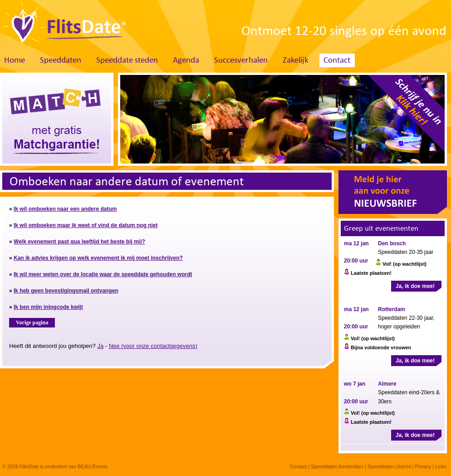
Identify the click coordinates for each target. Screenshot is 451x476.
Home (15, 61)
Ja (100, 346)
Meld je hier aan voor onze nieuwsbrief (393, 192)
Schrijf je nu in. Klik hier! (403, 117)
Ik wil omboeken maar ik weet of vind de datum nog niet (86, 225)
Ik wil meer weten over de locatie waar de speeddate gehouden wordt (103, 274)
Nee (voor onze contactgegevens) (153, 346)
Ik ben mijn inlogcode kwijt (48, 307)
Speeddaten (61, 61)
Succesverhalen (241, 61)
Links (441, 466)
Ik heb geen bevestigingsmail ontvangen (66, 291)
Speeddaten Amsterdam (337, 466)
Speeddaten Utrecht (389, 466)
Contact (337, 61)
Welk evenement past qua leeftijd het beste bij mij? (79, 242)
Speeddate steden (127, 61)
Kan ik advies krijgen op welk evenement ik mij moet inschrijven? (98, 258)
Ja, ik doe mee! (415, 286)
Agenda (186, 61)
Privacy (423, 466)
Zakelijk (296, 61)
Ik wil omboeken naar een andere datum (65, 209)
